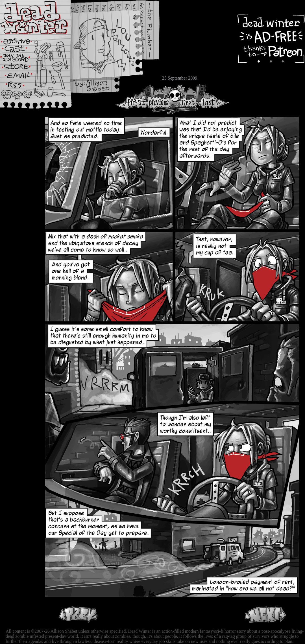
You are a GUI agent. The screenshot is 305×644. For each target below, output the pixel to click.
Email (21, 77)
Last (214, 99)
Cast (21, 50)
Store (21, 68)
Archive (21, 40)
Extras (21, 60)
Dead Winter (42, 18)
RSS (21, 88)
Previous (161, 99)
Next (187, 99)
